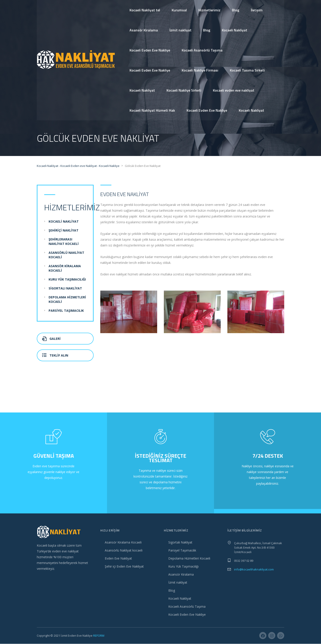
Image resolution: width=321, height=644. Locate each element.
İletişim (257, 10)
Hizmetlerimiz (209, 10)
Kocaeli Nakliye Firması (200, 70)
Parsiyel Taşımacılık (66, 311)
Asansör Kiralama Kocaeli (123, 542)
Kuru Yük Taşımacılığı (67, 280)
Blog (236, 10)
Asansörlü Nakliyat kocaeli (124, 551)
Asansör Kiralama (144, 30)
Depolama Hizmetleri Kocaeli (189, 559)
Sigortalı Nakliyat (65, 288)
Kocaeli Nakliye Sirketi (184, 90)
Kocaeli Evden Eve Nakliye (150, 50)
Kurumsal (179, 10)
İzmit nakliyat (180, 30)
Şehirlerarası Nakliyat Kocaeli (64, 242)
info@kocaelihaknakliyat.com (254, 570)
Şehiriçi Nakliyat (64, 231)
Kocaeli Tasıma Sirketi (247, 70)
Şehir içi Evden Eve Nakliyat (124, 567)
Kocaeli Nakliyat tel (145, 10)
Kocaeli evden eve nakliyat (234, 90)
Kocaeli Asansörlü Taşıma (202, 50)
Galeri (51, 339)
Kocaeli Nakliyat (235, 30)
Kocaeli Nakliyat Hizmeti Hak (152, 110)
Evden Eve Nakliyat (118, 559)
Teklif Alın (55, 356)
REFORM (99, 636)
